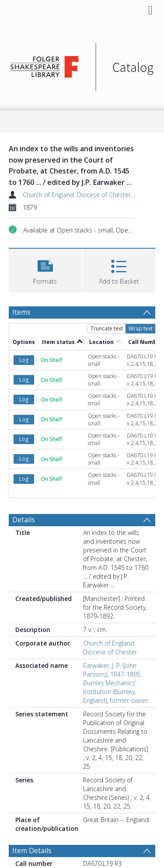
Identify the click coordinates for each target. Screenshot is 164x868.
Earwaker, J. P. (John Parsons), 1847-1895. (112, 670)
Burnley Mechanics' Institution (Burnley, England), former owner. (116, 692)
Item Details (32, 851)
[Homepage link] (82, 64)
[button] (45, 269)
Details (24, 520)
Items (21, 312)
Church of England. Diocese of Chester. (77, 195)
